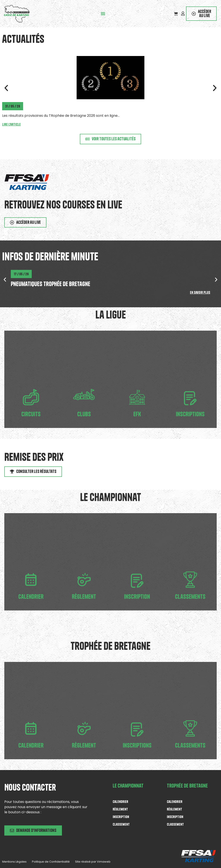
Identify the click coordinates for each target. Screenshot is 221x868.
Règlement (84, 597)
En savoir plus (200, 292)
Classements (190, 597)
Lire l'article (11, 124)
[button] (103, 14)
